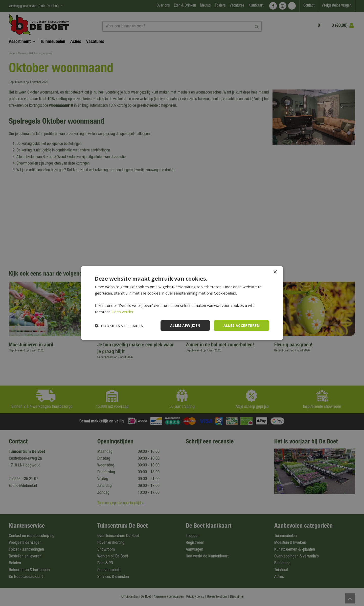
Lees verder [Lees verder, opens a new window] (123, 311)
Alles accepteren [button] (242, 325)
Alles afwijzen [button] (185, 325)
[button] (119, 326)
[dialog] (182, 303)
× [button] (275, 272)
